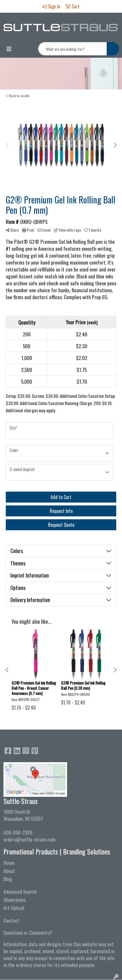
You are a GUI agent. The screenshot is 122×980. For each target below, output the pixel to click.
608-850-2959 (18, 832)
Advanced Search (20, 891)
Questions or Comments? (28, 932)
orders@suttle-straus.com (29, 839)
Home (9, 863)
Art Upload (14, 908)
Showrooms (14, 900)
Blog (8, 879)
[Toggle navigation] (9, 49)
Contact (11, 920)
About (9, 871)
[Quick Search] (73, 49)
